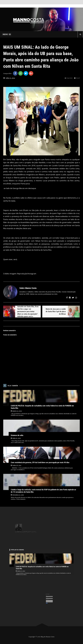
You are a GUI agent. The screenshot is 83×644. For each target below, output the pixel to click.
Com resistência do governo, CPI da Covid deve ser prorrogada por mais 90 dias (40, 462)
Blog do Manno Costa (48, 637)
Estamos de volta (17, 435)
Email (77, 78)
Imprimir (69, 78)
